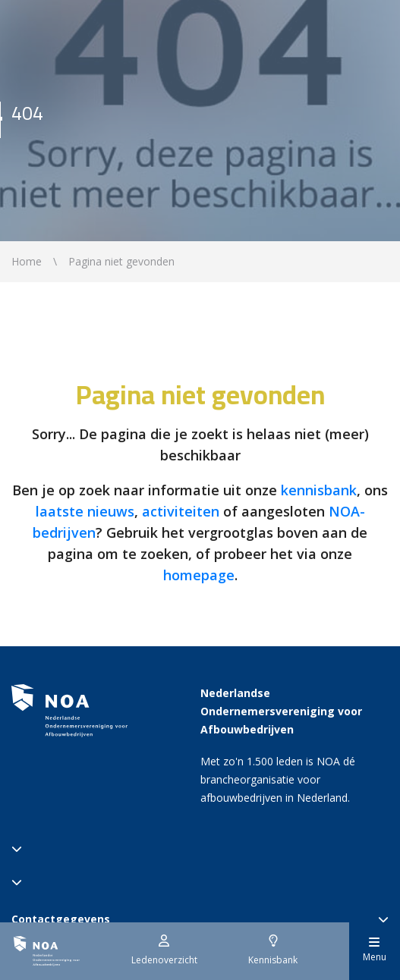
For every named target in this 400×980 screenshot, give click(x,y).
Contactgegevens (200, 919)
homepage (199, 575)
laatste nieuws (85, 511)
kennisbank (319, 490)
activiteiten (181, 511)
